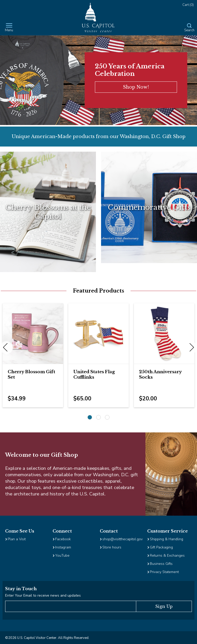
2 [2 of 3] (98, 417)
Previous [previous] (6, 348)
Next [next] (191, 348)
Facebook (63, 539)
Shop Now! (136, 87)
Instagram (63, 547)
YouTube (62, 555)
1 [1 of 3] (90, 417)
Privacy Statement (165, 572)
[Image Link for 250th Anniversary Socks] (164, 334)
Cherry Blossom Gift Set (31, 375)
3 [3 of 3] (107, 417)
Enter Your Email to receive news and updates (43, 595)
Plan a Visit (17, 539)
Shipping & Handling (166, 539)
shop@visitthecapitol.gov (122, 539)
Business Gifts (161, 564)
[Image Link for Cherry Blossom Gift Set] (33, 334)
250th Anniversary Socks (160, 375)
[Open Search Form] (189, 28)
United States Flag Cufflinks (94, 375)
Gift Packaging (161, 547)
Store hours (112, 547)
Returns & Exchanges (167, 555)
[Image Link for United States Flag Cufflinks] (98, 334)
